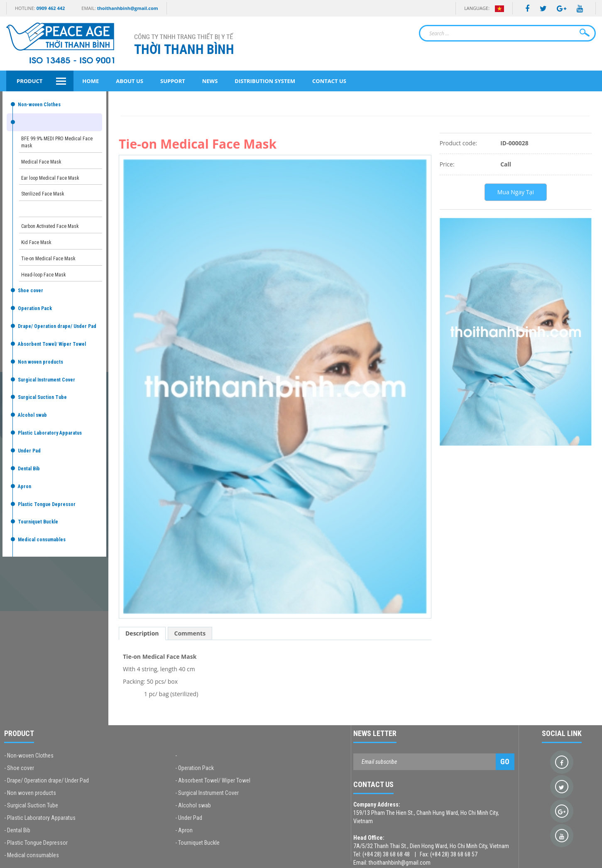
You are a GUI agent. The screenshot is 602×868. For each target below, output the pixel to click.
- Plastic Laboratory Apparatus (40, 818)
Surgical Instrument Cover (46, 380)
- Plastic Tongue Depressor (36, 843)
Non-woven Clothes (39, 105)
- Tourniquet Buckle (197, 843)
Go (505, 762)
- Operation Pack (195, 768)
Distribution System (265, 81)
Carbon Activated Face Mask (50, 226)
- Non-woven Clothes (29, 756)
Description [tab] (142, 633)
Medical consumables (42, 540)
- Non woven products (30, 793)
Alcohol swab (32, 415)
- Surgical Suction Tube (31, 805)
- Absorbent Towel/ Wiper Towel (213, 780)
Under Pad (29, 451)
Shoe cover (31, 291)
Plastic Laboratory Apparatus (50, 433)
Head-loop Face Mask (44, 275)
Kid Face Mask (36, 242)
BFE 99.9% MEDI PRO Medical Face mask (57, 142)
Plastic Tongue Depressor (47, 504)
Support (173, 81)
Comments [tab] (190, 633)
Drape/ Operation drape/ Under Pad (57, 326)
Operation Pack (35, 308)
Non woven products (40, 362)
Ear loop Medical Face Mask (50, 178)
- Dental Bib (17, 830)
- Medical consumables (32, 855)
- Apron (184, 830)
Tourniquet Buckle (38, 522)
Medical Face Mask (41, 162)
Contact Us (329, 81)
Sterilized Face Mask (43, 194)
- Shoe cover (19, 768)
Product (29, 81)
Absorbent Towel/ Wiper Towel (52, 344)
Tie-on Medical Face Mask (48, 259)
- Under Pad (189, 818)
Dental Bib (29, 469)
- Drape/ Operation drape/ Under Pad (46, 780)
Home (91, 81)
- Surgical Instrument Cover (207, 793)
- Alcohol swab (193, 805)
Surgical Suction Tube (42, 397)
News (210, 81)
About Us (130, 81)
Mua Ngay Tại (516, 192)
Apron (24, 487)
